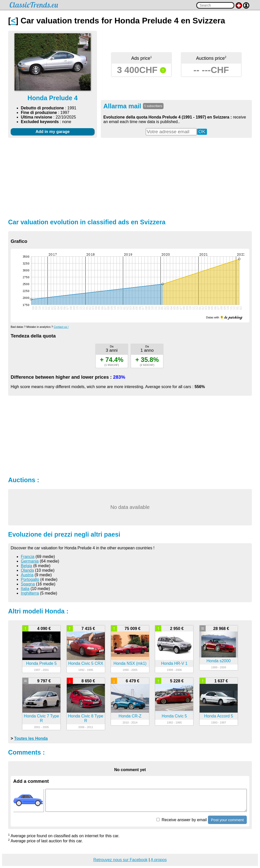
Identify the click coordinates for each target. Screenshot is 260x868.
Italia (25, 589)
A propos (159, 860)
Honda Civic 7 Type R (41, 718)
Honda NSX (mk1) (130, 663)
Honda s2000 (218, 661)
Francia (28, 557)
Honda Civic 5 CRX (86, 663)
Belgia (26, 566)
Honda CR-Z (130, 716)
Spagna (28, 584)
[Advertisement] (130, 178)
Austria (27, 575)
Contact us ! (61, 327)
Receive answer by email (182, 820)
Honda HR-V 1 (174, 663)
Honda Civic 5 (174, 716)
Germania (30, 561)
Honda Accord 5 (219, 716)
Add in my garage (53, 132)
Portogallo (30, 579)
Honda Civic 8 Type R (86, 718)
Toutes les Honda (31, 738)
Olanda (27, 570)
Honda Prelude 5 (41, 663)
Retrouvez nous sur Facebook (120, 860)
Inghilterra (30, 593)
